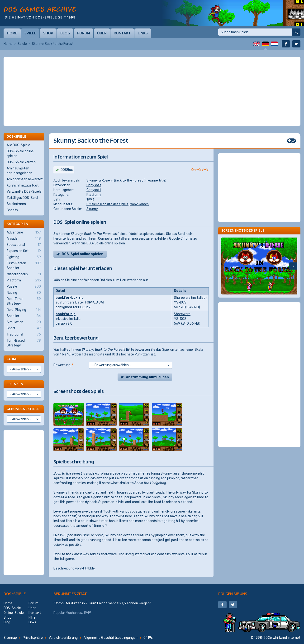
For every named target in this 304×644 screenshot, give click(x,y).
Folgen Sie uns (233, 594)
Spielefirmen (16, 204)
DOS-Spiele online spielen (20, 154)
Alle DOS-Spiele (18, 145)
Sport (24, 328)
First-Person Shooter (24, 266)
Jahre (12, 359)
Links (143, 33)
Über (102, 33)
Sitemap (10, 638)
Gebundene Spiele (23, 409)
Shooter (24, 316)
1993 (90, 199)
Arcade (24, 239)
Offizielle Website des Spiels (107, 204)
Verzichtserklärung (63, 638)
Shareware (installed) (190, 298)
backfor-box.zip (70, 298)
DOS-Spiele (15, 594)
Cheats (12, 210)
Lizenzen (15, 384)
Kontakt (122, 33)
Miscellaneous (24, 274)
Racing (24, 293)
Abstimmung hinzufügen (147, 377)
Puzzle (24, 287)
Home (12, 33)
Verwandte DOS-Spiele (24, 192)
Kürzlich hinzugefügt (23, 185)
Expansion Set (24, 251)
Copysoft (94, 185)
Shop (48, 33)
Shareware (182, 314)
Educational (24, 245)
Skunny (92, 209)
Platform (94, 195)
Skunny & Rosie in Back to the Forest (115, 180)
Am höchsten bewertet (25, 179)
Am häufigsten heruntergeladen (19, 171)
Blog (65, 33)
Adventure (24, 233)
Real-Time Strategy (24, 301)
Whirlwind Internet (287, 638)
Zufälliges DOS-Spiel (22, 198)
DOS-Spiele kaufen (21, 162)
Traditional (24, 335)
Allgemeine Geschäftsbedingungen (111, 638)
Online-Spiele (14, 613)
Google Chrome (181, 239)
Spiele (30, 33)
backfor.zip (66, 314)
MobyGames (139, 204)
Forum (84, 33)
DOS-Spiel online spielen (83, 254)
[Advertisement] (152, 69)
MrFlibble (88, 568)
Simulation (24, 322)
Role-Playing (24, 310)
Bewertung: (63, 365)
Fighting (24, 257)
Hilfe (32, 618)
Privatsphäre (33, 638)
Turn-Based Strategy (24, 343)
